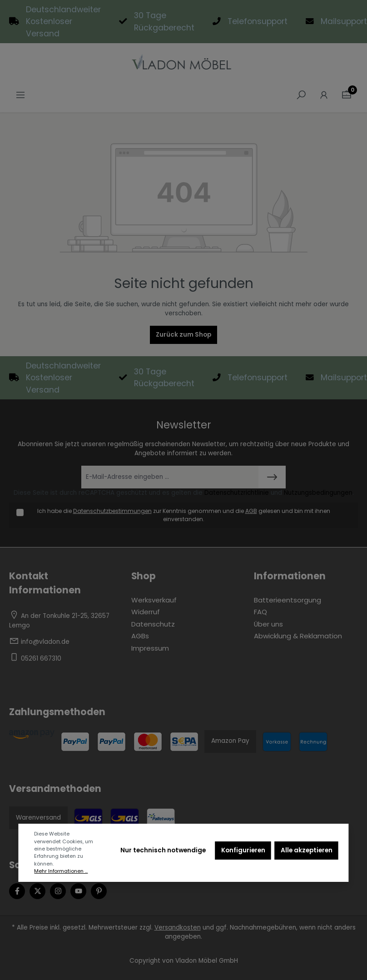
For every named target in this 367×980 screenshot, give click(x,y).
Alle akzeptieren (307, 850)
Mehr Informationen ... (61, 871)
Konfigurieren (243, 850)
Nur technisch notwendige (163, 850)
